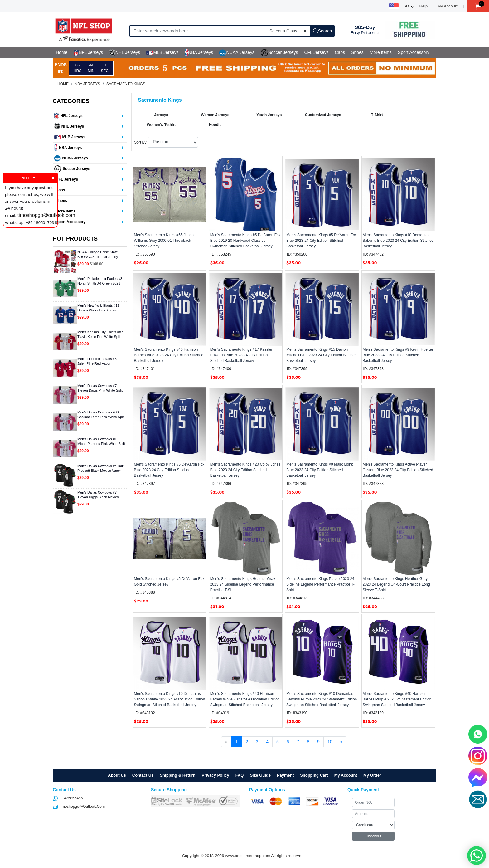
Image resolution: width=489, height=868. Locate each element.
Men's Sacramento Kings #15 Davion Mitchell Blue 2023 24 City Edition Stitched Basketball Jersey (321, 355)
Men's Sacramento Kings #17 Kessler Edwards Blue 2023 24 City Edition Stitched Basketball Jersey (241, 355)
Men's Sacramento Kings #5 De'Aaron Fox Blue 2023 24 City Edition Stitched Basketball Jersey (169, 470)
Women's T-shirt (161, 125)
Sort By (140, 142)
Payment (285, 775)
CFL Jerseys (316, 52)
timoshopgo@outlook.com (79, 807)
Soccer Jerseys (279, 52)
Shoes (357, 52)
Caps (340, 52)
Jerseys (161, 115)
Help (423, 6)
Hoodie (215, 125)
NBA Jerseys (199, 52)
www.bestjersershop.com (248, 856)
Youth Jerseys (269, 115)
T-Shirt (377, 115)
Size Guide (260, 775)
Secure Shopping (169, 790)
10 (330, 742)
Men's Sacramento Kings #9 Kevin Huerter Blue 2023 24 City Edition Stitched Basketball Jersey (398, 355)
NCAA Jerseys (237, 52)
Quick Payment (363, 790)
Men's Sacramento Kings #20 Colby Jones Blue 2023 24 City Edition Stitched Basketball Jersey (245, 470)
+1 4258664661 (69, 798)
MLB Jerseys (162, 52)
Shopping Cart (314, 775)
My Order (372, 775)
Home (62, 52)
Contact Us (143, 775)
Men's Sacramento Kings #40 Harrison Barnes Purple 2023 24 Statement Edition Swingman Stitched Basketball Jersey (397, 699)
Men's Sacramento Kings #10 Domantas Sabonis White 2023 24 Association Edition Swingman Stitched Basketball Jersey (169, 699)
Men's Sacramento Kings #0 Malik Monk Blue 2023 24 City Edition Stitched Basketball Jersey (320, 470)
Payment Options (267, 790)
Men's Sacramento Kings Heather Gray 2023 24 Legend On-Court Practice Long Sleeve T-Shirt (396, 584)
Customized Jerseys (323, 115)
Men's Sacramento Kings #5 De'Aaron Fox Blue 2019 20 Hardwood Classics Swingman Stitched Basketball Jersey (245, 241)
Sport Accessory (414, 52)
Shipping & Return (177, 775)
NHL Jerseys (125, 52)
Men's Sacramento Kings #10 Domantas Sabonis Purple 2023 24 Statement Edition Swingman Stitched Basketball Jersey (322, 699)
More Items (381, 52)
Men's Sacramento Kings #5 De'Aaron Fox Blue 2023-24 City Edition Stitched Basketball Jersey (322, 241)
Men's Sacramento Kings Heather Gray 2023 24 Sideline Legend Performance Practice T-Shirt (243, 584)
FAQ (240, 775)
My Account (448, 6)
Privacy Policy (215, 775)
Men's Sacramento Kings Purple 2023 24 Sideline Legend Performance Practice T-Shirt (320, 584)
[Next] (341, 742)
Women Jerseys (215, 115)
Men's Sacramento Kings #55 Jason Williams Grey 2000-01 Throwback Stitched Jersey (164, 241)
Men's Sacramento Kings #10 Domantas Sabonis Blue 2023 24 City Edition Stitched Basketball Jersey (398, 241)
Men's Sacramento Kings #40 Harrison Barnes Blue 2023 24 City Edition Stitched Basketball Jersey (169, 355)
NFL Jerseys (88, 52)
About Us (117, 775)
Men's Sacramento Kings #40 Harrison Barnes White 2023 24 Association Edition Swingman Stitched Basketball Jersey (245, 699)
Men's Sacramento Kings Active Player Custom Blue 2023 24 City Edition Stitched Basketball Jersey (398, 470)
